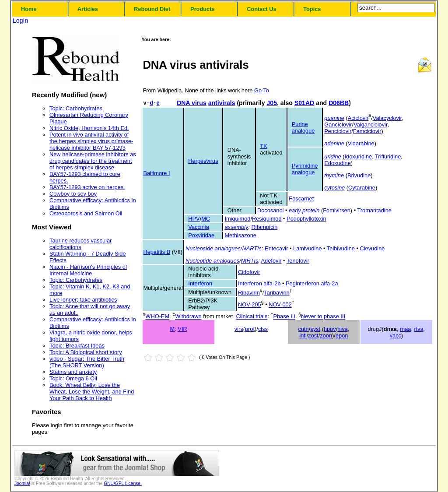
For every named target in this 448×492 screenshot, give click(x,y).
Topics (312, 9)
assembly (236, 227)
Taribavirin (276, 293)
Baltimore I (156, 173)
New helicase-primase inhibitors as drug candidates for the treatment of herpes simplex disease (93, 161)
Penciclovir (338, 131)
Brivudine (359, 175)
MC (206, 219)
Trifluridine (388, 156)
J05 (272, 103)
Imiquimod (237, 219)
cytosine (334, 188)
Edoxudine (337, 163)
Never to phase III (323, 317)
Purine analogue (303, 127)
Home (29, 9)
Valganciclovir (370, 125)
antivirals (222, 103)
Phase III (284, 317)
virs (239, 329)
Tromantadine (374, 210)
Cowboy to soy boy (73, 194)
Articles (88, 9)
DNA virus (192, 103)
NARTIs (252, 248)
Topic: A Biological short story (86, 352)
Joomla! (22, 483)
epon (342, 336)
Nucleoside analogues (213, 248)
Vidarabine (361, 143)
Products (202, 9)
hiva (342, 329)
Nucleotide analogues (212, 261)
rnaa (406, 329)
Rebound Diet (152, 9)
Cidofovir (249, 272)
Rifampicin (265, 227)
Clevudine (373, 248)
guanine (334, 118)
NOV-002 (280, 305)
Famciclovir (367, 131)
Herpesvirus (203, 161)
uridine (332, 156)
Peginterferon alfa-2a (312, 283)
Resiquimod (267, 219)
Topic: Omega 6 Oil (73, 378)
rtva (419, 329)
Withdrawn (188, 317)
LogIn (20, 21)
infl (303, 336)
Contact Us (262, 9)
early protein (304, 210)
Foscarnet (301, 199)
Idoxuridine (359, 156)
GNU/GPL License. (123, 483)
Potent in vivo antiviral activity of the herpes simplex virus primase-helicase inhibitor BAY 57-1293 (91, 141)
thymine (334, 175)
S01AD (304, 103)
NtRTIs (250, 261)
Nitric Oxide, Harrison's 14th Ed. (89, 128)
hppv (330, 329)
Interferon (200, 283)
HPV (194, 219)
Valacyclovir (387, 118)
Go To (262, 90)
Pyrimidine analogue (305, 169)
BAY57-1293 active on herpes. (87, 187)
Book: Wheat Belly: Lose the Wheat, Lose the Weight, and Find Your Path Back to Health (92, 392)
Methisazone (240, 235)
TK (263, 146)
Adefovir (271, 261)
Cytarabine (362, 188)
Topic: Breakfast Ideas (77, 346)
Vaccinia (198, 227)
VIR (182, 329)
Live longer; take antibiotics (83, 300)
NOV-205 (250, 305)
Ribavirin (249, 293)
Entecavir (276, 248)
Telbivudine (341, 248)
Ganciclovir (338, 125)
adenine (334, 143)
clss (263, 329)
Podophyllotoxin (306, 219)
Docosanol (270, 210)
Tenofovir (298, 261)
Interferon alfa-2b (259, 283)
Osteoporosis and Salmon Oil (86, 213)
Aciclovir (358, 118)
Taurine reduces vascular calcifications (80, 244)
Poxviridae (201, 235)
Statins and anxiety (73, 372)
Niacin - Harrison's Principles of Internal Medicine (88, 270)
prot (250, 329)
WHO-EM (157, 317)
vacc (395, 336)
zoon (326, 336)
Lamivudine (307, 248)
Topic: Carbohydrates (76, 108)
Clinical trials (252, 317)
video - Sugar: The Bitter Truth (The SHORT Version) (87, 362)
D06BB (339, 103)
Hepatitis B (157, 252)
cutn (304, 329)
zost (313, 336)
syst (315, 329)
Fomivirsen (337, 210)
